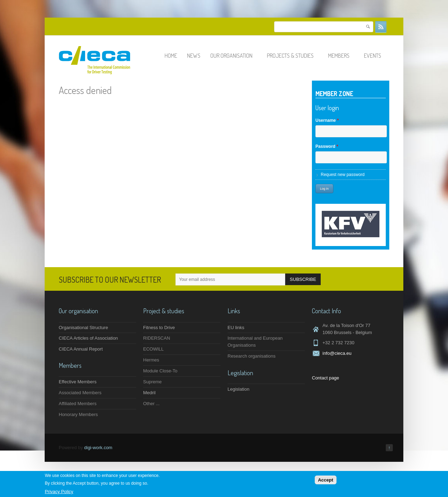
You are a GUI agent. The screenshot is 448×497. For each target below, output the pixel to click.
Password (327, 146)
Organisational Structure (83, 328)
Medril (149, 393)
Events (376, 56)
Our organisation (235, 56)
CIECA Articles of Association (88, 338)
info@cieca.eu (337, 353)
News (194, 56)
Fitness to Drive (159, 328)
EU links (236, 328)
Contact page (325, 378)
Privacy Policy (59, 492)
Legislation (238, 389)
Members (342, 56)
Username (327, 120)
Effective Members (78, 382)
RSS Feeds (381, 27)
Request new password (343, 175)
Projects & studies (293, 56)
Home (171, 56)
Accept (325, 480)
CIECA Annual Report (81, 349)
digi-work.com (98, 448)
